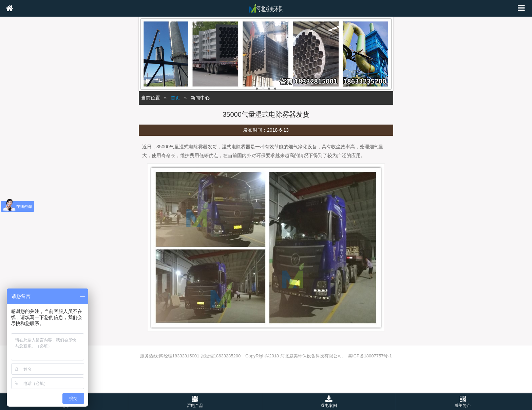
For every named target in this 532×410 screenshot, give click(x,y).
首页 (175, 98)
